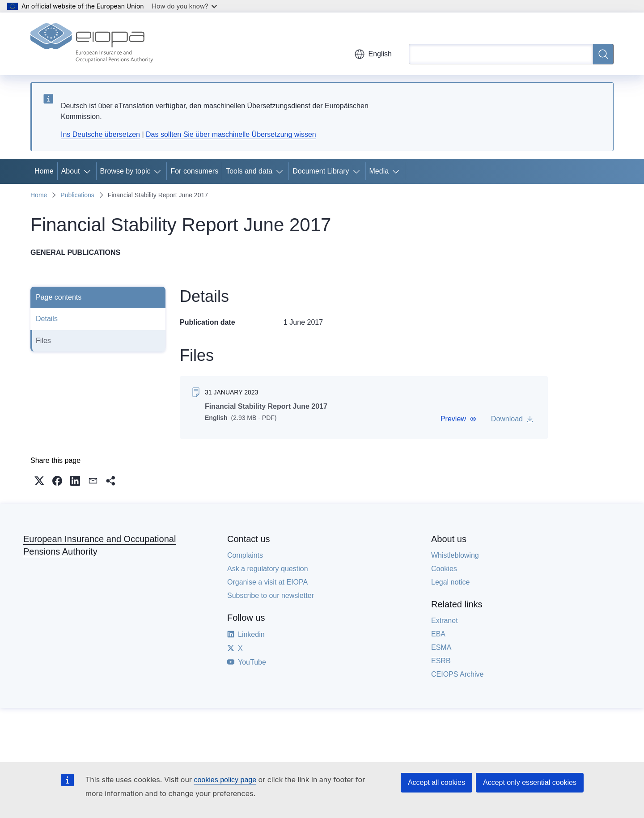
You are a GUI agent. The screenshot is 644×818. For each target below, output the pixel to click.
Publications (77, 195)
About (71, 171)
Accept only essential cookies (530, 782)
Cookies (444, 569)
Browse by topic (125, 171)
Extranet (445, 621)
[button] (459, 419)
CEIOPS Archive (457, 674)
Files (43, 341)
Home (44, 171)
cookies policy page (225, 780)
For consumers (194, 171)
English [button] (373, 54)
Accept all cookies (436, 782)
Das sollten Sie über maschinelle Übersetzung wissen (231, 134)
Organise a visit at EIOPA (267, 582)
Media (379, 171)
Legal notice (450, 582)
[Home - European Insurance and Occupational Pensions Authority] (92, 44)
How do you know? (185, 6)
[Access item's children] (89, 171)
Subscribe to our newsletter (271, 595)
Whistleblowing (455, 555)
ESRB (441, 661)
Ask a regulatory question (268, 569)
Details (47, 319)
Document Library (321, 171)
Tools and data (249, 171)
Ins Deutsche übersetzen (100, 134)
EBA (438, 634)
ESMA (441, 647)
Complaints (245, 555)
